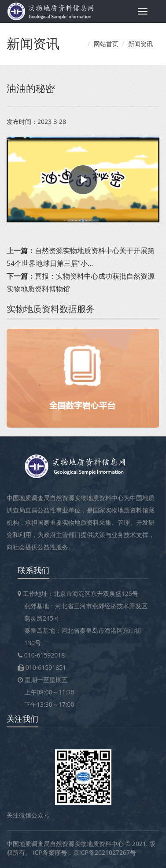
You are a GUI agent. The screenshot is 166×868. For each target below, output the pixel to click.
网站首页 (106, 44)
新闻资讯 (140, 44)
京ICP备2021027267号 (105, 852)
